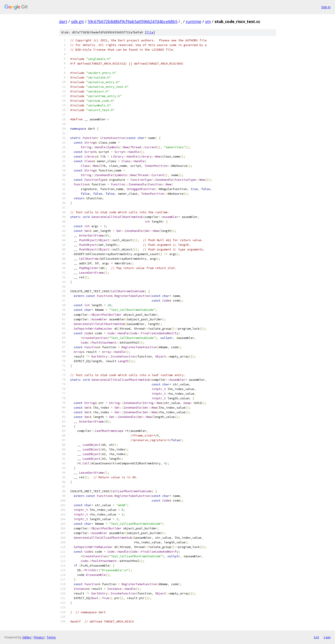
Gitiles (27, 637)
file (150, 32)
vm (208, 21)
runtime (194, 21)
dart (63, 21)
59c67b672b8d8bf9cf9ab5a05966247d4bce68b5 (133, 21)
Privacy (39, 637)
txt (316, 637)
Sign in (326, 7)
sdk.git (77, 21)
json (327, 637)
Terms (51, 637)
